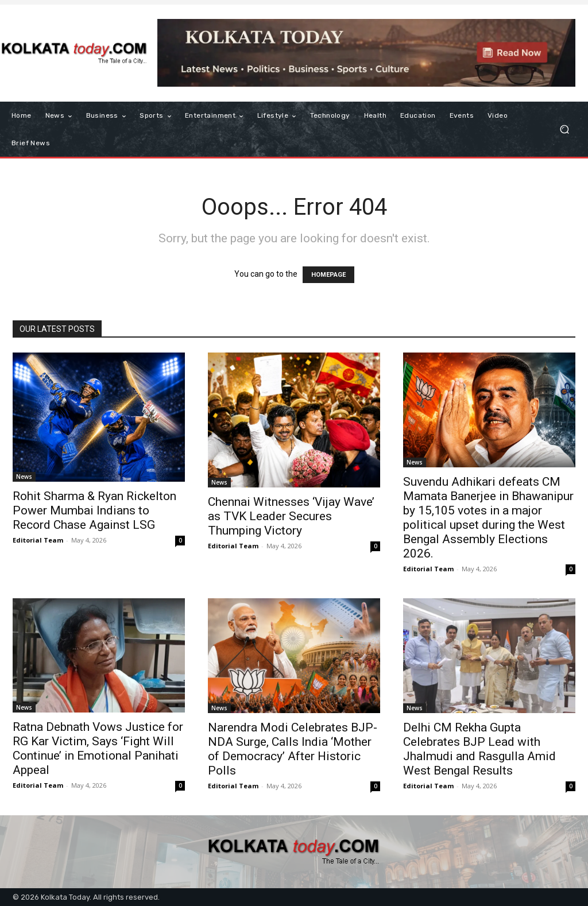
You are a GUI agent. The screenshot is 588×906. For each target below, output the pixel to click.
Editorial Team (38, 540)
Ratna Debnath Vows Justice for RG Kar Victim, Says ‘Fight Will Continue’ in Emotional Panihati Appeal (98, 748)
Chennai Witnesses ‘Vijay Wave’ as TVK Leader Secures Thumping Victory (291, 516)
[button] (564, 129)
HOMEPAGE (328, 275)
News (24, 477)
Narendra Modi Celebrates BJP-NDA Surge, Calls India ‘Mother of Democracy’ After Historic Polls (293, 749)
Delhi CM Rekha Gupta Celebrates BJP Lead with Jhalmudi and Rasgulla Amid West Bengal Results (479, 749)
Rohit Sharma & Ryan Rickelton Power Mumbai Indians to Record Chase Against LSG (94, 510)
